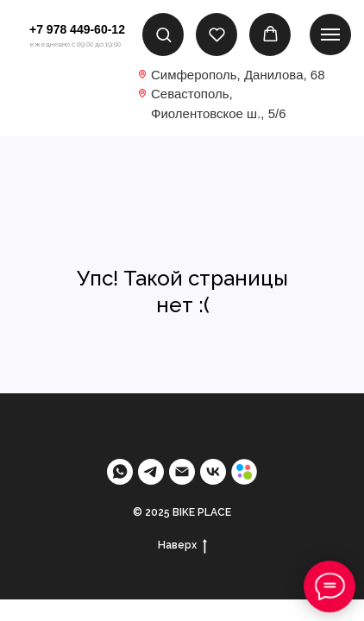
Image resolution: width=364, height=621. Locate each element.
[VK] (213, 472)
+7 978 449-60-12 (77, 29)
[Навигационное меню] (330, 34)
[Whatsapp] (120, 472)
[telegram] (151, 472)
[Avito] (244, 472)
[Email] (182, 472)
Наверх (182, 546)
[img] (64, 93)
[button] (163, 34)
